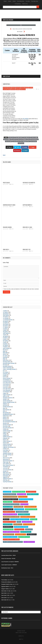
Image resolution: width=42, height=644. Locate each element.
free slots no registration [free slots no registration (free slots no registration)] (10, 497)
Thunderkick (6, 467)
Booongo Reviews (7, 366)
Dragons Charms (7, 227)
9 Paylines (5, 347)
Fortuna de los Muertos (29, 183)
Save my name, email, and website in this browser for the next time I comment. (22, 289)
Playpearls (5, 438)
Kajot (14, 63)
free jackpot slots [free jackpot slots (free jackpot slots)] (27, 522)
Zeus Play (5, 480)
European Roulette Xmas (9, 205)
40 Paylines (5, 336)
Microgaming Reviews (8, 414)
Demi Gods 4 (6, 249)
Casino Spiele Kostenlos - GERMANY (9, 565)
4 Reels (10, 1)
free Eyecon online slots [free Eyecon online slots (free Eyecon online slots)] (10, 494)
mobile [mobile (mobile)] (19, 522)
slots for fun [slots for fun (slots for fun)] (24, 504)
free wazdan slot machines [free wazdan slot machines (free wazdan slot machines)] (21, 527)
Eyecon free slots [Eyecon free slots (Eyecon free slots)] (19, 509)
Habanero (5, 404)
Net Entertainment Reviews (9, 422)
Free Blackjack (6, 380)
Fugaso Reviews (7, 395)
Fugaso (5, 393)
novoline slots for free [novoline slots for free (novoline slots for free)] (9, 522)
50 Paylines (5, 341)
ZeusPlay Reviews (7, 482)
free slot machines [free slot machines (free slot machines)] (8, 509)
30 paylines (5, 332)
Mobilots (5, 417)
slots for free (34, 141)
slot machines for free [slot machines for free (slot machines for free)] (30, 507)
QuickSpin (5, 452)
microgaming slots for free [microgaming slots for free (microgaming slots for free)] (20, 502)
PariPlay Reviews (7, 431)
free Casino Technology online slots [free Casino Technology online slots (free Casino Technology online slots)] (20, 519)
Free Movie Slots (7, 381)
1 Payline (5, 311)
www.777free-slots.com (21, 633)
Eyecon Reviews (7, 378)
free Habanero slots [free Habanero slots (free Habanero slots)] (29, 542)
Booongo (5, 365)
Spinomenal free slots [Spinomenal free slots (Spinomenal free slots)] (9, 512)
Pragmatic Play (6, 446)
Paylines (18, 89)
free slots (14, 139)
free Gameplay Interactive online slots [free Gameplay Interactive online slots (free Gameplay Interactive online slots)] (13, 542)
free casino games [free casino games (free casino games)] (18, 507)
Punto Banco (6, 450)
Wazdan (14, 59)
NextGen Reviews (7, 425)
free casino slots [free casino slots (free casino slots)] (32, 534)
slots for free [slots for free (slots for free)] (7, 492)
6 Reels (5, 342)
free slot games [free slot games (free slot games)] (22, 494)
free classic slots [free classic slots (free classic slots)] (31, 492)
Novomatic (15, 55)
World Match (6, 476)
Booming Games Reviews (9, 363)
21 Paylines (5, 323)
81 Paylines (5, 345)
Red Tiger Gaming (7, 455)
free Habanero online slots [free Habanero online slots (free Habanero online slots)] (10, 537)
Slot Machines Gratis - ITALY (7, 568)
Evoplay (5, 375)
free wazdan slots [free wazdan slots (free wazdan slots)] (8, 527)
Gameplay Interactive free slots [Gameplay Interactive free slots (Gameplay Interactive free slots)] (11, 504)
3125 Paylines (6, 333)
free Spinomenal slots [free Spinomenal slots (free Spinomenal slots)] (24, 514)
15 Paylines (5, 317)
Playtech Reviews (7, 444)
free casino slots (27, 137)
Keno (4, 411)
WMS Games (6, 473)
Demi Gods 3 (4, 598)
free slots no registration (33, 139)
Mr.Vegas (20, 32)
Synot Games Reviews (8, 465)
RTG (4, 456)
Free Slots (28, 1)
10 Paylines (5, 312)
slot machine (26, 119)
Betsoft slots (12, 137)
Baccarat (5, 350)
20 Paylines (5, 321)
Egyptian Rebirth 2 (27, 205)
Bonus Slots (18, 88)
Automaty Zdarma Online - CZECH (9, 555)
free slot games (34, 137)
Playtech (5, 443)
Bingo (4, 359)
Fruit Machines (18, 4)
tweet (4, 155)
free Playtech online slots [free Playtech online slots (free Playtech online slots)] (26, 499)
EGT (4, 371)
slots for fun (21, 143)
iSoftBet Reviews (7, 407)
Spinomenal (5, 459)
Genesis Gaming (7, 401)
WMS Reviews (6, 474)
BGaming (5, 357)
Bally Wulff (5, 353)
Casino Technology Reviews (9, 369)
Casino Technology (7, 368)
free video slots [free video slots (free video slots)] (23, 497)
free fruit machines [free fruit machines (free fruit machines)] (8, 529)
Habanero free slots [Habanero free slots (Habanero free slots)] (9, 534)
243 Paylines (6, 324)
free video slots (17, 141)
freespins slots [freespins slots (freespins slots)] (18, 524)
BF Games (5, 356)
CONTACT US (21, 636)
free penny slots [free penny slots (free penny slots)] (8, 502)
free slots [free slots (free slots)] (6, 519)
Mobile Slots (13, 89)
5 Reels (14, 1)
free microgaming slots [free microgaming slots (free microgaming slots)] (22, 512)
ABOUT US (21, 639)
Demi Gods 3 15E (27, 249)
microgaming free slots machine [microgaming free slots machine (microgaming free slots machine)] (11, 539)
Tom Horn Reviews (7, 470)
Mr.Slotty (5, 419)
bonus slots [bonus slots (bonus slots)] (29, 529)
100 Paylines (6, 314)
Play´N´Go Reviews (7, 437)
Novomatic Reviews (7, 428)
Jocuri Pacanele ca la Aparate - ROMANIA (10, 562)
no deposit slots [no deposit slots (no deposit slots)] (8, 524)
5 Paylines (5, 338)
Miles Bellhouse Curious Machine (22, 29)
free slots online (9, 141)
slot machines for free (25, 141)
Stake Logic (6, 462)
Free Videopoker (7, 390)
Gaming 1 (5, 399)
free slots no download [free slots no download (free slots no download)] (19, 492)
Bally (4, 351)
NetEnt (14, 56)
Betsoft (13, 88)
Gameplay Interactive (8, 398)
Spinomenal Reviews (7, 461)
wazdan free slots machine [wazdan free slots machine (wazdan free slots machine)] (10, 514)
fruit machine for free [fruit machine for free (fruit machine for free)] (29, 524)
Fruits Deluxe (6, 183)
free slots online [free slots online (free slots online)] (8, 507)
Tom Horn (5, 468)
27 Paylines (5, 327)
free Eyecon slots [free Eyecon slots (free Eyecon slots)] (19, 529)
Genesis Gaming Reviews (9, 402)
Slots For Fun (25, 4)
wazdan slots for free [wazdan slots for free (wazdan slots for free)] (31, 509)
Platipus (5, 434)
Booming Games (7, 362)
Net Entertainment (7, 420)
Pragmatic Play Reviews (8, 447)
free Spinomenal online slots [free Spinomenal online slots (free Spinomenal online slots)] (11, 499)
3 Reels (5, 1)
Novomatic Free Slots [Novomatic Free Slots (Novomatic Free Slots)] (33, 494)
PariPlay (5, 429)
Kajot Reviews (6, 410)
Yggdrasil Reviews (7, 479)
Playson (5, 440)
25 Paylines (5, 88)
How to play (6, 76)
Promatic (5, 449)
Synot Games (6, 464)
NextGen (5, 423)
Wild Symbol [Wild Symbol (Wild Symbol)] (34, 519)
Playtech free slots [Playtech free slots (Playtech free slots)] (20, 534)
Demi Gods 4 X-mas (27, 227)
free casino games (19, 137)
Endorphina (5, 374)
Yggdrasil (5, 477)
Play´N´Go (5, 435)
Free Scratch (6, 386)
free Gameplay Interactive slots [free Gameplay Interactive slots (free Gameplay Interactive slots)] (11, 532)
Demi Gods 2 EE (5, 600)
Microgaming (16, 58)
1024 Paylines (6, 315)
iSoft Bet (5, 405)
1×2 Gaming (6, 318)
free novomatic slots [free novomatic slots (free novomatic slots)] (24, 537)
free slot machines (7, 139)
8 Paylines (5, 344)
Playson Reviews (7, 441)
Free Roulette (6, 384)
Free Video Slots (35, 1)
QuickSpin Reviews (7, 453)
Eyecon (5, 377)
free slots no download (22, 139)
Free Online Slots (21, 1)
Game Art (5, 396)
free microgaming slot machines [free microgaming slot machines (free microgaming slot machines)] (11, 517)
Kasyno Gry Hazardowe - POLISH (8, 559)
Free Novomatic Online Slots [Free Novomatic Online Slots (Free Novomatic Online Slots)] (28, 517)
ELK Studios (6, 372)
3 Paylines (5, 329)
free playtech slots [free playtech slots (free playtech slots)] (26, 532)
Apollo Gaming (6, 348)
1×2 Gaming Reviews (8, 320)
